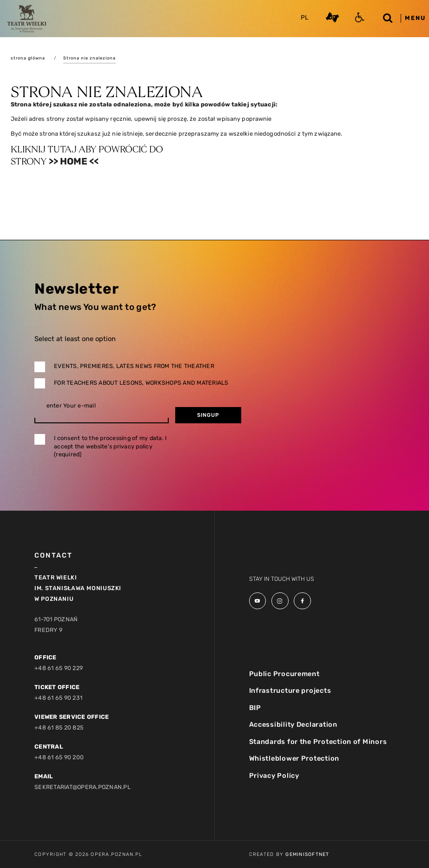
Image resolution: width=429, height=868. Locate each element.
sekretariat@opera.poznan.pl (82, 787)
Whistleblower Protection (294, 758)
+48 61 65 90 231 (58, 698)
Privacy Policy (274, 776)
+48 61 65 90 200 (59, 757)
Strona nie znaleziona (89, 58)
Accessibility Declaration (293, 724)
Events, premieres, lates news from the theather (134, 366)
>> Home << (74, 161)
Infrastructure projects (290, 690)
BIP (255, 708)
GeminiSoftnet (307, 854)
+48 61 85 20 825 (59, 727)
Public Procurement (284, 674)
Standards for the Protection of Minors (318, 742)
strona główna (28, 58)
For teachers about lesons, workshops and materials (141, 383)
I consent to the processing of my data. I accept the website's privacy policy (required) (110, 446)
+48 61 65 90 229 (59, 668)
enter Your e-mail (71, 406)
